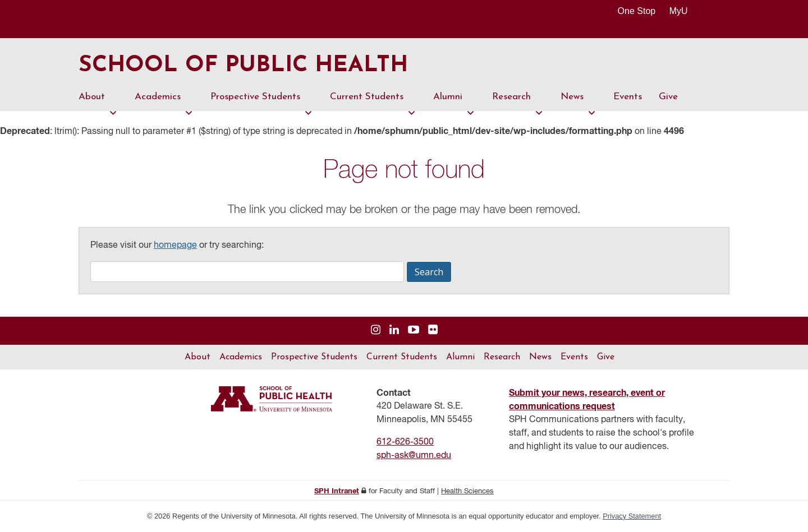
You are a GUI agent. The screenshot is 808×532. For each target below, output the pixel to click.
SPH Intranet (337, 491)
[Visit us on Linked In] (394, 330)
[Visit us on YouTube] (414, 330)
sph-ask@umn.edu (414, 456)
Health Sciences (467, 491)
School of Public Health (243, 66)
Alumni (454, 101)
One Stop (637, 11)
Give (668, 97)
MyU (683, 11)
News (579, 101)
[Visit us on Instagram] (376, 330)
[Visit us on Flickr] (433, 330)
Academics (164, 101)
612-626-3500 (405, 442)
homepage (175, 246)
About (98, 101)
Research (518, 101)
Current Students (373, 101)
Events (628, 97)
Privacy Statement (632, 516)
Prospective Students (262, 101)
